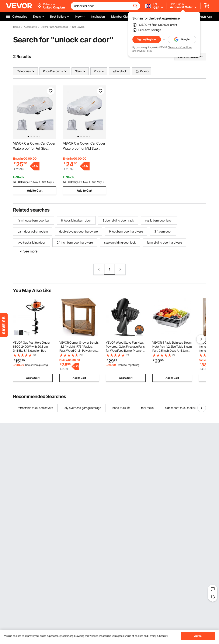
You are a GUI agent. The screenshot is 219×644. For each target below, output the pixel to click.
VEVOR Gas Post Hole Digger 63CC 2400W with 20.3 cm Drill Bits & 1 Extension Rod (32, 346)
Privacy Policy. (145, 51)
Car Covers (78, 27)
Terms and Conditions (180, 47)
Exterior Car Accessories (54, 27)
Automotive (30, 27)
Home (16, 27)
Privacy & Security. (158, 636)
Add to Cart (35, 190)
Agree (198, 636)
